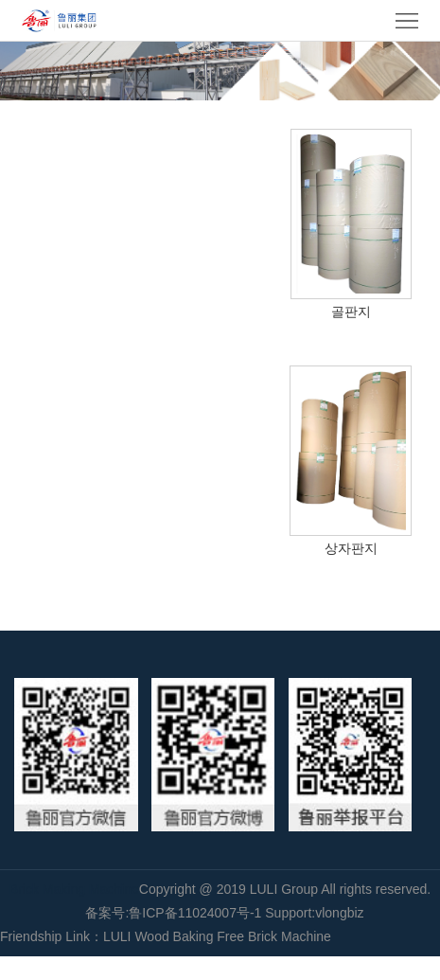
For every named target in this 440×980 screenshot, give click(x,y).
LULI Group (286, 889)
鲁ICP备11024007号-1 (195, 913)
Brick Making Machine (74, 889)
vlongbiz (339, 913)
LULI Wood (136, 936)
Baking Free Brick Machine (252, 936)
